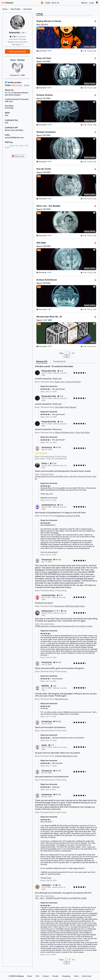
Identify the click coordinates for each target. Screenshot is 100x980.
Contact (46, 976)
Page (61, 353)
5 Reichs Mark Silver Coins (66, 756)
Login (92, 3)
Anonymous (47, 447)
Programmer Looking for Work (67, 516)
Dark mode (87, 976)
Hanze (44, 463)
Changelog (66, 976)
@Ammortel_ (17, 85)
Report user (19, 156)
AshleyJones (47, 611)
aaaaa (44, 745)
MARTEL (45, 686)
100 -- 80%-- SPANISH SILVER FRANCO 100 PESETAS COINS (61, 898)
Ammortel (28, 9)
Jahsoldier (46, 885)
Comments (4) (59, 361)
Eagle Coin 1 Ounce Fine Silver (68, 382)
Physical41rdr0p (49, 371)
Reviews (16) (42, 361)
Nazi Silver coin (62, 699)
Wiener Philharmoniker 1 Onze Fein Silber (72, 432)
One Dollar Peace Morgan (66, 407)
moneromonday (48, 595)
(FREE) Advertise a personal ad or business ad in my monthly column (64, 626)
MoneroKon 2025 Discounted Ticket (70, 606)
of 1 (73, 353)
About (30, 976)
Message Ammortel (18, 51)
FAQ (37, 976)
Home (5, 9)
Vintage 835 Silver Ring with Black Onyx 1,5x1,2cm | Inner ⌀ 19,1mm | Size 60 (66, 478)
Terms (76, 976)
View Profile (15, 9)
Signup (84, 3)
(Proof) (27, 85)
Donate (55, 976)
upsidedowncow (49, 505)
